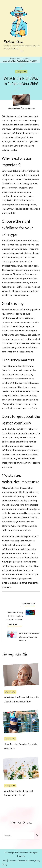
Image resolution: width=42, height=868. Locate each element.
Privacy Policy (35, 861)
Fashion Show (13, 42)
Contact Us (13, 861)
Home (4, 861)
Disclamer (23, 861)
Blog (5, 864)
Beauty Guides (21, 72)
